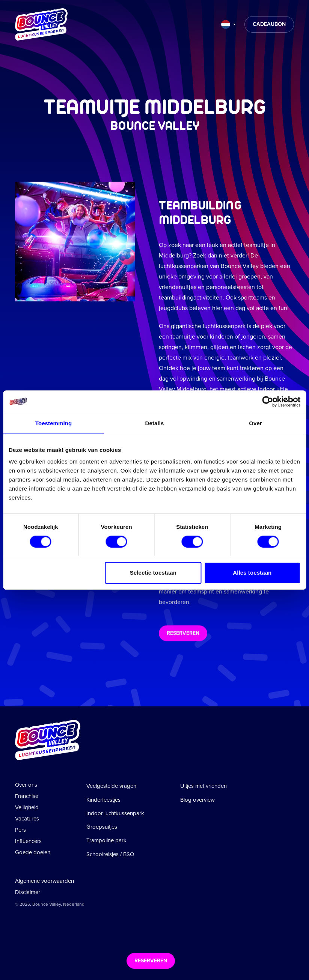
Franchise (27, 796)
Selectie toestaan (153, 573)
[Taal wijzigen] (228, 24)
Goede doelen (33, 852)
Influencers (28, 841)
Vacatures (27, 819)
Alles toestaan (252, 573)
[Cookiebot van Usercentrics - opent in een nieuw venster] (268, 402)
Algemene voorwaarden (44, 881)
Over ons (26, 785)
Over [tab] (255, 423)
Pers (20, 830)
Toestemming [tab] (54, 423)
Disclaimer (28, 892)
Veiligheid (27, 807)
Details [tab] (155, 423)
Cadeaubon (269, 24)
